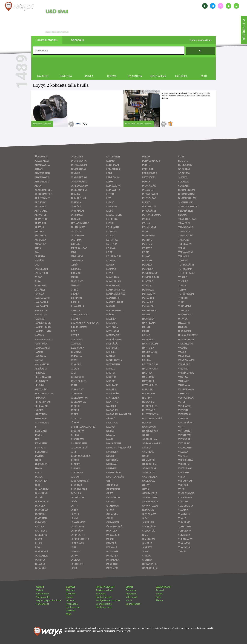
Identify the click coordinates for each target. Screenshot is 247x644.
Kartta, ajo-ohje (104, 607)
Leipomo (71, 600)
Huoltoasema (73, 607)
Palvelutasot (42, 604)
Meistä (40, 590)
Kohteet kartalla (104, 597)
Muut (69, 614)
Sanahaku (101, 594)
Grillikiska (71, 610)
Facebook (131, 590)
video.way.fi (132, 597)
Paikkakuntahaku (105, 590)
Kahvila (70, 597)
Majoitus (70, 590)
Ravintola (71, 594)
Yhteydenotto (43, 597)
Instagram (131, 594)
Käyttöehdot (42, 594)
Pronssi (160, 590)
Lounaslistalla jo (104, 604)
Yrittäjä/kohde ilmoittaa (108, 600)
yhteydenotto (244, 30)
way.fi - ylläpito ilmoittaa (48, 600)
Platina (159, 600)
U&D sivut (57, 11)
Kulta (158, 597)
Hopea (159, 594)
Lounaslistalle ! (134, 604)
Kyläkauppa (72, 604)
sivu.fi (129, 600)
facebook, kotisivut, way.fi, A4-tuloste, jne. (57, 32)
